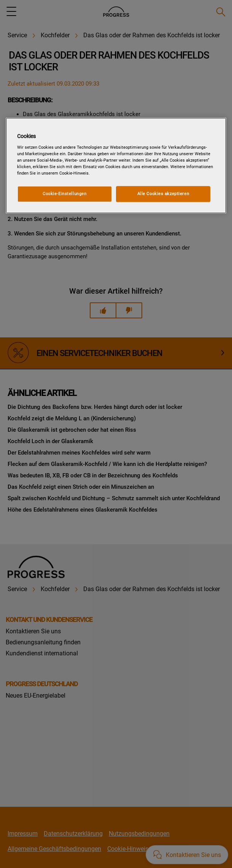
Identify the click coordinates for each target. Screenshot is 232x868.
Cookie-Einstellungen (64, 194)
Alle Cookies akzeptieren (163, 194)
